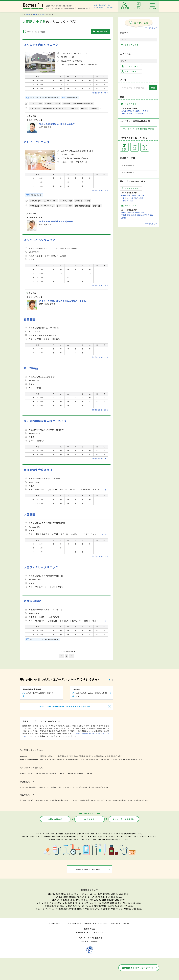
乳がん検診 (139, 198)
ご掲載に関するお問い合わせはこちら (90, 869)
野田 (80, 756)
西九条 (76, 756)
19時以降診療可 (128, 113)
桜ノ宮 (91, 756)
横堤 (129, 759)
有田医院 (29, 319)
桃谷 (116, 756)
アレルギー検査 (127, 198)
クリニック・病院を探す (124, 819)
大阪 (41, 756)
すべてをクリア (151, 28)
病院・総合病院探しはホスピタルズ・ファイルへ (103, 6)
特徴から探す (129, 104)
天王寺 (45, 756)
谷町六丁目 (64, 759)
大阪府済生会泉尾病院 (38, 470)
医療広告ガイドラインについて (96, 923)
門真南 (140, 759)
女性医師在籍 (127, 111)
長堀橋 (75, 759)
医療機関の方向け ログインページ (138, 968)
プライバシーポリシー (73, 923)
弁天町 (71, 756)
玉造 (109, 756)
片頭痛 (124, 218)
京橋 (58, 756)
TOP (22, 14)
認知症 (124, 212)
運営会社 (127, 923)
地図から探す (102, 32)
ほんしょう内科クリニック (41, 45)
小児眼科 (42, 773)
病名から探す (129, 206)
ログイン (85, 941)
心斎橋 (57, 759)
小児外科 (36, 773)
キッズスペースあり (140, 111)
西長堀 (70, 759)
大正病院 (29, 514)
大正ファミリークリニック (41, 567)
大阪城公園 (98, 756)
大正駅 (35, 14)
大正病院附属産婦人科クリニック (45, 421)
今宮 (55, 756)
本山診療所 (31, 368)
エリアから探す (130, 66)
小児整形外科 (88, 773)
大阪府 (28, 14)
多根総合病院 (32, 601)
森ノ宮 (104, 756)
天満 (87, 756)
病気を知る (90, 819)
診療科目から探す (131, 45)
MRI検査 (141, 195)
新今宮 (50, 756)
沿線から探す (129, 71)
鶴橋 (112, 756)
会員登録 (94, 941)
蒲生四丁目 (117, 759)
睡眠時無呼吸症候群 (145, 215)
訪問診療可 (139, 113)
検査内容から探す (131, 189)
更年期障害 (126, 215)
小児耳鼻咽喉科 (51, 773)
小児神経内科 (69, 773)
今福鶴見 (124, 759)
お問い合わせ (115, 923)
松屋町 (96, 759)
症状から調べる (55, 819)
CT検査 (134, 195)
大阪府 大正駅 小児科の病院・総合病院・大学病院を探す (65, 706)
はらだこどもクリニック (39, 240)
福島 (84, 756)
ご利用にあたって (56, 923)
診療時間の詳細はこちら (100, 93)
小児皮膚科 (60, 773)
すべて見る (104, 490)
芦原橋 (62, 756)
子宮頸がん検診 (127, 201)
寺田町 (120, 756)
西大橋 (91, 759)
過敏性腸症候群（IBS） (137, 212)
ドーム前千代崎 (83, 759)
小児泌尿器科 (79, 773)
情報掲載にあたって (83, 932)
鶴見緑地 (134, 759)
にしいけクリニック (37, 142)
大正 (67, 756)
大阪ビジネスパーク (106, 759)
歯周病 (134, 215)
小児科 (42, 14)
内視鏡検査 (126, 195)
